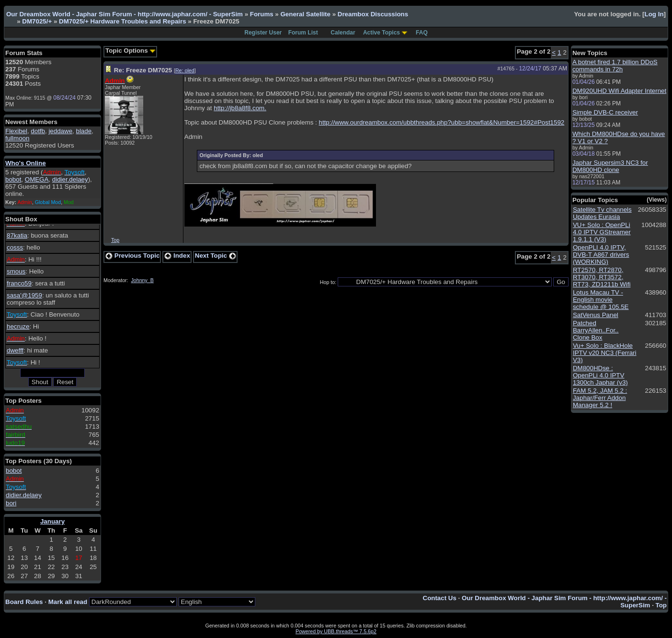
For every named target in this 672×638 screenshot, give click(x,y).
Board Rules (24, 602)
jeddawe (60, 131)
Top (115, 240)
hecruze (18, 326)
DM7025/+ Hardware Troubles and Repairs (123, 21)
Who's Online (26, 163)
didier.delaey (70, 179)
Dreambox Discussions (373, 14)
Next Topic (216, 256)
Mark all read (68, 602)
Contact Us (440, 598)
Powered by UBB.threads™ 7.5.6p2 (336, 631)
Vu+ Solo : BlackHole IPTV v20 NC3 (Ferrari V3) (605, 353)
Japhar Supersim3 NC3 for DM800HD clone (610, 166)
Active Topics (382, 33)
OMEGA (37, 179)
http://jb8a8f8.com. (240, 108)
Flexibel (16, 131)
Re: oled (185, 70)
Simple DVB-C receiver (605, 112)
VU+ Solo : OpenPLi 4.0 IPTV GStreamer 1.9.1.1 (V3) (602, 232)
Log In (654, 14)
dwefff (15, 350)
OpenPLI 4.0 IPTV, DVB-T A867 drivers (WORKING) (601, 255)
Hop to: (328, 282)
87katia (17, 235)
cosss (15, 247)
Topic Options (131, 51)
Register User (263, 33)
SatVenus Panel (596, 315)
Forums (262, 14)
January (52, 521)
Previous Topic (132, 256)
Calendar (343, 33)
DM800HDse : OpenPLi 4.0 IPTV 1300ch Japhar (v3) (600, 375)
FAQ (422, 33)
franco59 (19, 283)
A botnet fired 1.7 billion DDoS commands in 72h (615, 66)
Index (177, 256)
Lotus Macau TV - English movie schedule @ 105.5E (601, 300)
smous (16, 271)
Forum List (303, 33)
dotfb (38, 131)
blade (84, 131)
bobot (13, 179)
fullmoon (17, 138)
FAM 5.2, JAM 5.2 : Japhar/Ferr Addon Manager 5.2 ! (600, 398)
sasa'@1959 (24, 295)
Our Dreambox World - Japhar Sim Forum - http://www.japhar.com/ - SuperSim (125, 14)
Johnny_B (142, 280)
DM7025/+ (37, 21)
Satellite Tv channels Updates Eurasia (602, 213)
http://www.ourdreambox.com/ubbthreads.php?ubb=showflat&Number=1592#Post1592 (442, 122)
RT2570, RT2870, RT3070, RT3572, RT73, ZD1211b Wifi (602, 277)
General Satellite (305, 14)
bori (11, 503)
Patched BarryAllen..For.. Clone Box (596, 330)
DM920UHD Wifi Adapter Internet (619, 91)
